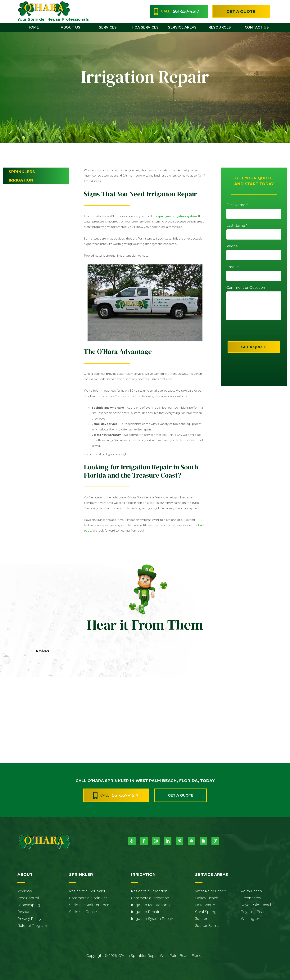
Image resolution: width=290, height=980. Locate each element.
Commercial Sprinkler (88, 898)
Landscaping (29, 905)
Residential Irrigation (149, 891)
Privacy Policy (29, 919)
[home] (44, 9)
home (33, 27)
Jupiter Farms (207, 926)
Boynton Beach (254, 912)
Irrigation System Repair (152, 919)
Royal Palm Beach (257, 905)
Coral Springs (207, 912)
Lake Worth (205, 905)
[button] (70, 27)
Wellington (251, 919)
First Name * (237, 205)
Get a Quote (241, 11)
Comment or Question (246, 288)
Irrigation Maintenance (151, 905)
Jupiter (201, 919)
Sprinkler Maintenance (89, 905)
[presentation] (251, 333)
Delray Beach (207, 898)
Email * (233, 267)
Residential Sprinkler (87, 891)
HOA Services (145, 27)
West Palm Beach (211, 891)
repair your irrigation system (177, 216)
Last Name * (237, 226)
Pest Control (28, 898)
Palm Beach (251, 891)
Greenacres (251, 898)
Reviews (25, 891)
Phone (232, 246)
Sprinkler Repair (83, 912)
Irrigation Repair (145, 912)
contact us (257, 27)
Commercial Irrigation (150, 898)
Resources (26, 912)
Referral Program (32, 926)
